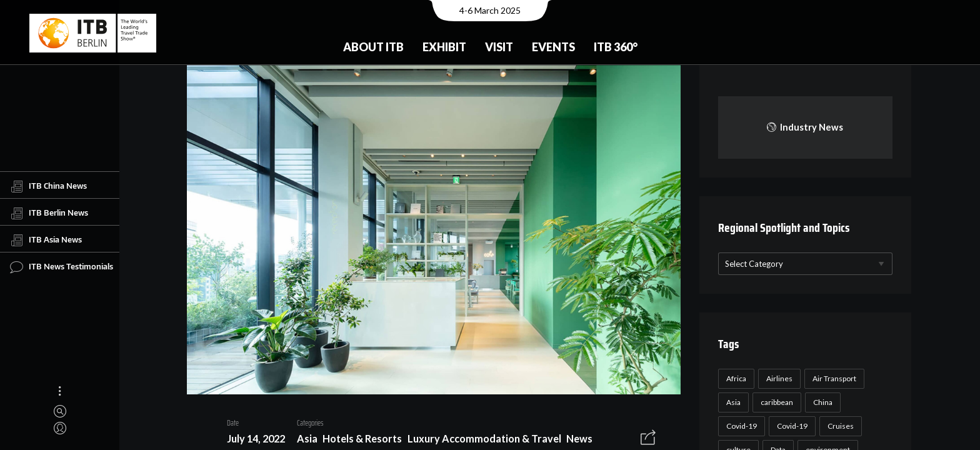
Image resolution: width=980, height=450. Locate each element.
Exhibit (444, 47)
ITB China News (48, 186)
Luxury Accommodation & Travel (479, 440)
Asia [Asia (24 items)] (732, 402)
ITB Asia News (46, 240)
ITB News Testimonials (62, 267)
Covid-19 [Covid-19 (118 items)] (740, 426)
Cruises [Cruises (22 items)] (839, 426)
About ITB (373, 47)
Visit (499, 47)
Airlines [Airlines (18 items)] (777, 378)
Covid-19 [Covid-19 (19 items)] (790, 426)
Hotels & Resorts (358, 440)
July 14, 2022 (251, 440)
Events (553, 47)
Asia (302, 440)
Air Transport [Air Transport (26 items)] (832, 378)
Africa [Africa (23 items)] (734, 378)
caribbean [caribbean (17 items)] (775, 402)
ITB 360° (616, 47)
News (575, 440)
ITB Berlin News (49, 213)
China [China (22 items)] (821, 402)
